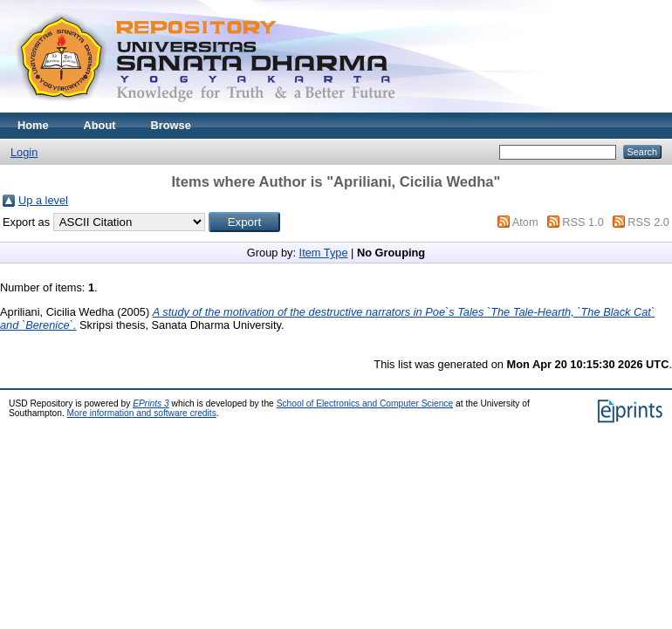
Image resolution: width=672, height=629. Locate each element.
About (100, 125)
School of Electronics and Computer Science (365, 403)
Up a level (43, 200)
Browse (171, 125)
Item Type (324, 253)
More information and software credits (142, 413)
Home (33, 125)
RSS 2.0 (648, 222)
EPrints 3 (151, 403)
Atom (525, 222)
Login (24, 152)
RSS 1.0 (583, 222)
